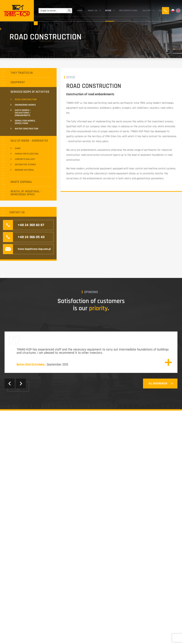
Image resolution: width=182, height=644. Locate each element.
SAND (18, 148)
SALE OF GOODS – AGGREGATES (29, 141)
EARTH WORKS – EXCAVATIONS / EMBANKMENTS (23, 113)
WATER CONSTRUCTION (27, 129)
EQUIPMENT (18, 82)
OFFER (108, 11)
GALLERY (147, 11)
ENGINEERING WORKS (25, 105)
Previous (10, 384)
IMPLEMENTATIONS (128, 11)
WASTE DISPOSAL (21, 182)
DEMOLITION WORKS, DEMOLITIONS (25, 122)
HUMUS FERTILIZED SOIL (27, 154)
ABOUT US (92, 11)
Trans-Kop (17, 11)
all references (158, 384)
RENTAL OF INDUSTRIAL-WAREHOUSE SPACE (26, 193)
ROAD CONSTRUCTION (26, 99)
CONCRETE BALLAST (25, 159)
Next (21, 384)
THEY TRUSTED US (22, 73)
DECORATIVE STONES (25, 164)
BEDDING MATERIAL (24, 170)
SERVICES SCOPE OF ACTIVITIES (30, 92)
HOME (80, 11)
